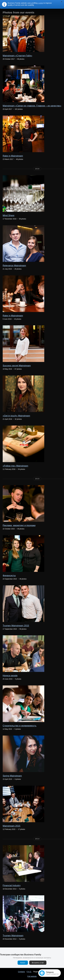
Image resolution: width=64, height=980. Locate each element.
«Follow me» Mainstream (15, 466)
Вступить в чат (38, 963)
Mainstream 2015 (11, 826)
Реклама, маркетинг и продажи (19, 525)
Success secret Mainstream (17, 366)
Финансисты (9, 576)
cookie (41, 3)
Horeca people (10, 676)
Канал (23, 963)
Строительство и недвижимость (20, 726)
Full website (32, 976)
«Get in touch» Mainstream (16, 416)
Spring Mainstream (12, 776)
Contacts (21, 972)
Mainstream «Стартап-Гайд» (17, 56)
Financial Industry (12, 885)
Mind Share (9, 215)
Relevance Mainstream (14, 266)
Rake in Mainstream (13, 156)
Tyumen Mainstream (13, 936)
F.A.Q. (29, 972)
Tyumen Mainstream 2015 (16, 626)
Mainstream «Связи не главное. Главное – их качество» (32, 106)
